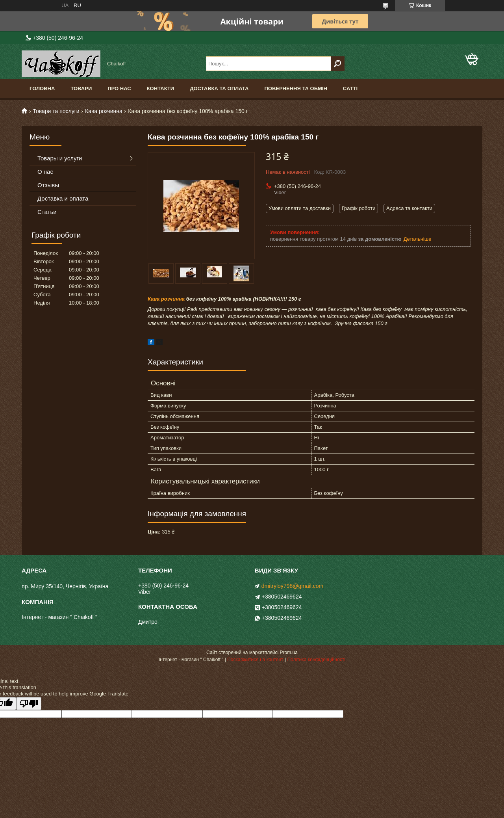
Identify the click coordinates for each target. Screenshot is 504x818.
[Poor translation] (29, 704)
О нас (45, 172)
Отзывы (48, 185)
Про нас (119, 88)
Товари (81, 88)
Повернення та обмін (296, 88)
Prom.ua (289, 653)
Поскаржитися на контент (255, 660)
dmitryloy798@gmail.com (292, 586)
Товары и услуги (60, 158)
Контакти (161, 88)
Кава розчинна (104, 111)
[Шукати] (338, 64)
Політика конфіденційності (316, 660)
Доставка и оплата (63, 198)
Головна (42, 88)
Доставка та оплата (219, 88)
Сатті (350, 88)
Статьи (47, 212)
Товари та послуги (56, 111)
